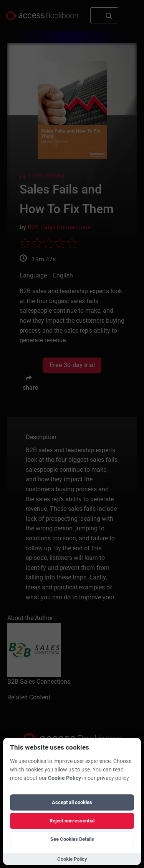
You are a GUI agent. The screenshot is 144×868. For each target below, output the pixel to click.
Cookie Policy (65, 778)
